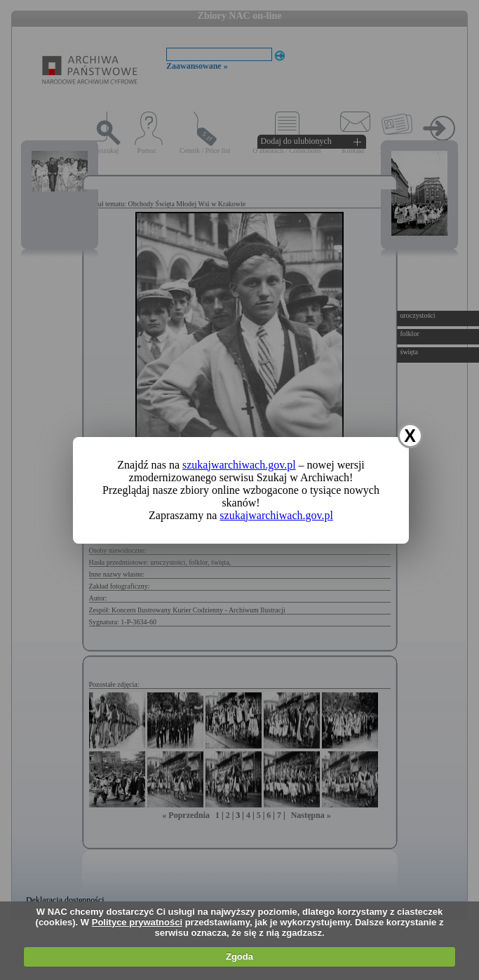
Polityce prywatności (137, 922)
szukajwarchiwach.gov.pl (239, 465)
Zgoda (239, 956)
